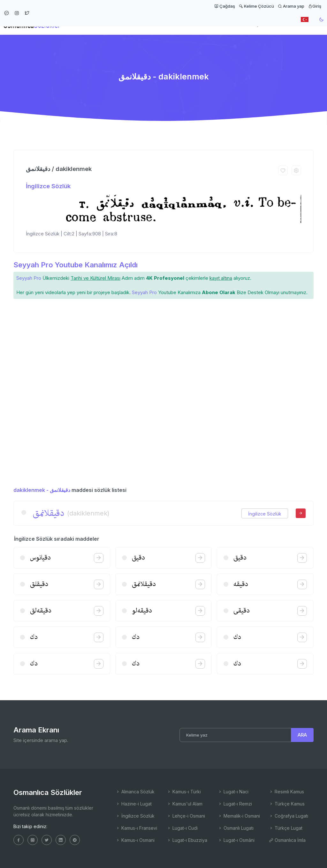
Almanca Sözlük (135, 792)
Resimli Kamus (286, 792)
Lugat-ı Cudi (182, 828)
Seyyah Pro (29, 278)
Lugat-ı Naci (233, 792)
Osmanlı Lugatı (236, 828)
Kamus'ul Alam (185, 804)
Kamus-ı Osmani (135, 840)
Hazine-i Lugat (134, 804)
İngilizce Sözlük (48, 186)
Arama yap (291, 6)
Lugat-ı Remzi (235, 804)
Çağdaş (225, 6)
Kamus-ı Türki (184, 792)
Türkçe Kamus (287, 804)
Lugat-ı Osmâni (236, 840)
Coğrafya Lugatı (289, 816)
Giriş (315, 6)
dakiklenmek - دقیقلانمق (42, 490)
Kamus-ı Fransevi (136, 828)
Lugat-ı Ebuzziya (187, 840)
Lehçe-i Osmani (186, 816)
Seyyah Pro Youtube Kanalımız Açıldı (76, 265)
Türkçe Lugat (286, 828)
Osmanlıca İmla (287, 840)
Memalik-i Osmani (239, 816)
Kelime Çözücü (256, 6)
